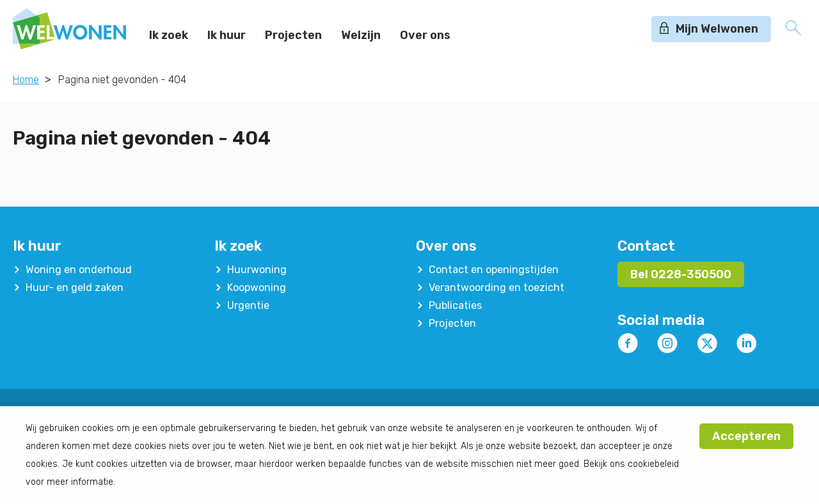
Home (26, 80)
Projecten (293, 35)
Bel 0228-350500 (681, 274)
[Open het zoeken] (793, 29)
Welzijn (361, 35)
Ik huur (227, 35)
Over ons (425, 35)
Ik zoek (169, 35)
